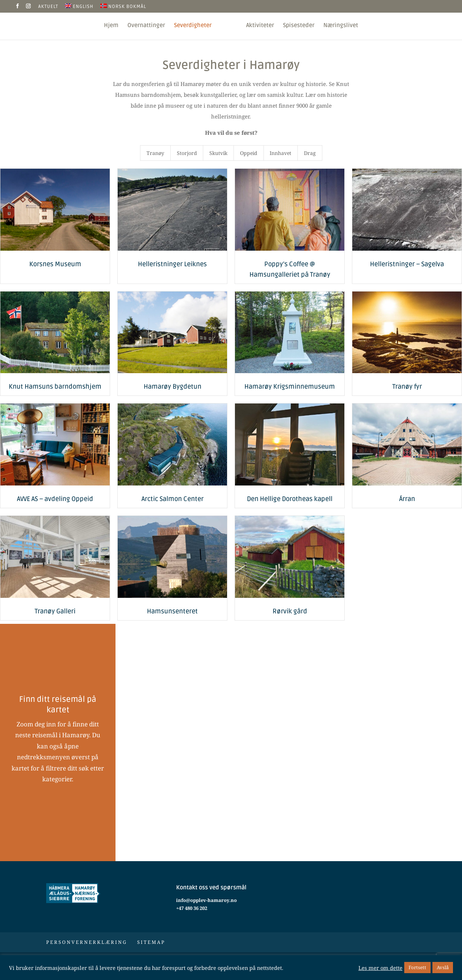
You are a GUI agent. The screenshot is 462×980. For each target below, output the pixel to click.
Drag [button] (310, 153)
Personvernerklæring (87, 942)
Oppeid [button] (249, 153)
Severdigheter (191, 26)
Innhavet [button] (280, 153)
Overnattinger (145, 26)
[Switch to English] (79, 8)
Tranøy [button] (155, 153)
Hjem (110, 26)
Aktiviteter (261, 26)
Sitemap (151, 942)
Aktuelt (48, 7)
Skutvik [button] (218, 153)
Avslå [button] (443, 967)
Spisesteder (300, 26)
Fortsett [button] (417, 967)
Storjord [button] (187, 153)
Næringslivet (342, 26)
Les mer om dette (380, 968)
